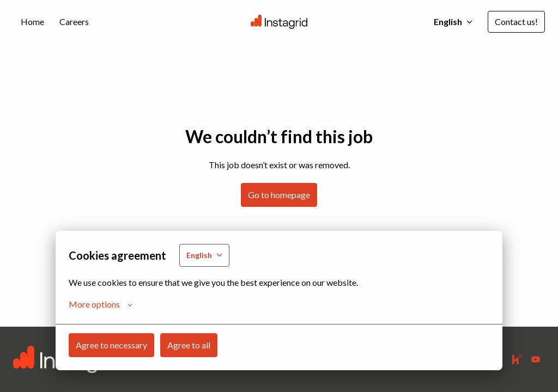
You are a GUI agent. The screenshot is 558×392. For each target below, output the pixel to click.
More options (101, 304)
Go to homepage (279, 195)
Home (32, 22)
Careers (74, 22)
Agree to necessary (111, 345)
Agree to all (189, 345)
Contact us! (516, 22)
